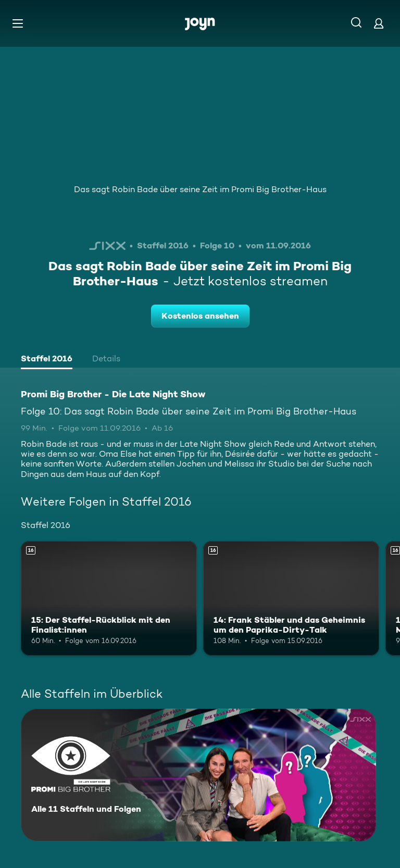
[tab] (47, 360)
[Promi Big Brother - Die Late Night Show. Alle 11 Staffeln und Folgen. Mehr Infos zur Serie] (198, 775)
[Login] (379, 23)
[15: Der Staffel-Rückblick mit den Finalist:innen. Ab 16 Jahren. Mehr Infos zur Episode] (109, 598)
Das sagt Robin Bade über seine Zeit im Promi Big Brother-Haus (200, 189)
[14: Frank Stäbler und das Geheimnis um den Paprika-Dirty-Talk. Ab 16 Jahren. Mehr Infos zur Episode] (291, 598)
